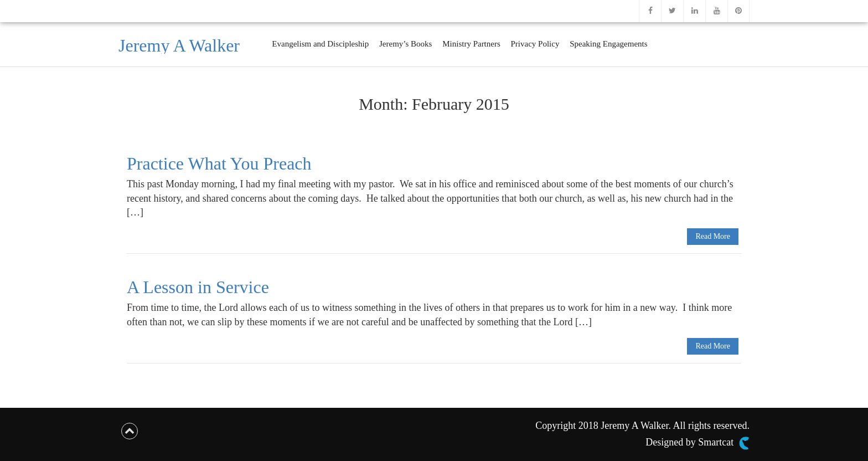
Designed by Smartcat (697, 443)
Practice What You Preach (219, 163)
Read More (713, 236)
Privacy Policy (535, 44)
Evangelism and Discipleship (320, 44)
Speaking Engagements (608, 44)
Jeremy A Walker (179, 45)
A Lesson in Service (198, 287)
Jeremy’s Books (405, 44)
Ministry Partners (471, 44)
